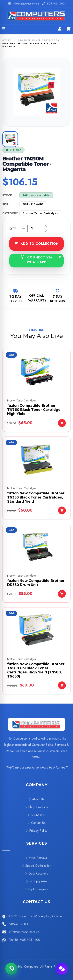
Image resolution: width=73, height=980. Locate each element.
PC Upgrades (37, 881)
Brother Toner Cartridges (38, 40)
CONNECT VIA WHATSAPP (41, 260)
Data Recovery (37, 873)
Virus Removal (36, 858)
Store (7, 40)
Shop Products (36, 807)
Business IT (37, 815)
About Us (36, 799)
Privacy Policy (37, 831)
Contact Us (37, 823)
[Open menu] (4, 29)
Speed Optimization (37, 866)
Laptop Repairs (37, 889)
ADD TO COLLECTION (36, 244)
